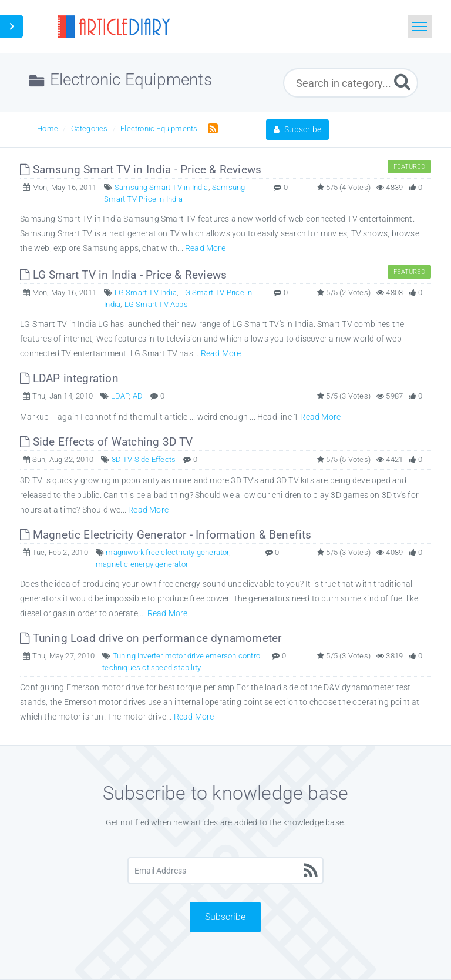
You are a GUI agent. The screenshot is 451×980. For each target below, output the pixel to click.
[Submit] (402, 81)
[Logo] (113, 26)
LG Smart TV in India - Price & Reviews (123, 275)
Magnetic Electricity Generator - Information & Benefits (166, 535)
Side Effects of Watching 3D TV (106, 442)
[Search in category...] (351, 83)
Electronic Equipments (159, 128)
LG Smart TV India (146, 292)
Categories (90, 128)
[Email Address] (226, 871)
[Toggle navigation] (420, 26)
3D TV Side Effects (144, 459)
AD (138, 396)
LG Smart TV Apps (156, 304)
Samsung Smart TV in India (161, 187)
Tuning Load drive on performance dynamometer (151, 638)
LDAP (120, 396)
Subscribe (297, 129)
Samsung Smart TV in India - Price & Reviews (141, 170)
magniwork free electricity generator (167, 552)
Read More (205, 248)
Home (48, 128)
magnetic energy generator (142, 564)
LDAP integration (69, 378)
